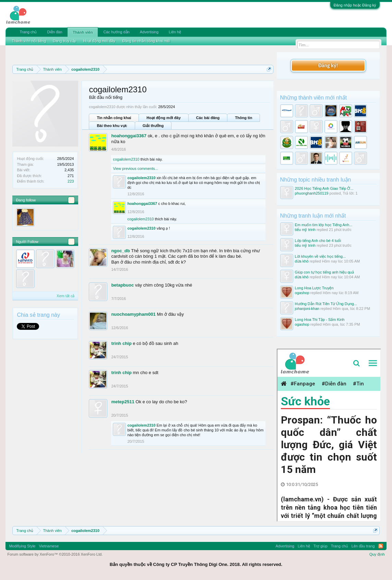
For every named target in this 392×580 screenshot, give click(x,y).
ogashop (302, 293)
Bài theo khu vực (112, 126)
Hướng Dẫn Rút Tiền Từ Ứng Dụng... (326, 304)
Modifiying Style (22, 546)
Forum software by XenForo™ (55, 554)
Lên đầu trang (363, 546)
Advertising (149, 32)
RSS (381, 546)
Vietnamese (49, 546)
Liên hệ (175, 32)
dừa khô (302, 261)
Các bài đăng (208, 118)
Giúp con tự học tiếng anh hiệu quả (324, 272)
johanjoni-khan (307, 309)
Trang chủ (28, 32)
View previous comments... (135, 169)
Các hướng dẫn (116, 32)
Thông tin (243, 118)
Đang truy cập (64, 41)
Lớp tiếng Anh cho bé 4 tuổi (318, 241)
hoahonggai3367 (129, 136)
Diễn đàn (55, 32)
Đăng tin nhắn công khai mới (146, 41)
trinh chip (121, 343)
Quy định (377, 554)
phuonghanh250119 (312, 193)
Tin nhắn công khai (114, 118)
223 (71, 181)
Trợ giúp (320, 546)
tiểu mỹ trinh (305, 230)
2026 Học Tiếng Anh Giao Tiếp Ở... (324, 188)
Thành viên (83, 32)
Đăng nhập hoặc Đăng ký (355, 5)
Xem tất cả (66, 296)
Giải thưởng (153, 126)
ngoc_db (120, 251)
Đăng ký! (328, 65)
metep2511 (123, 402)
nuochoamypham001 (133, 314)
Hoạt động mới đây (163, 118)
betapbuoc (122, 285)
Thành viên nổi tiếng (29, 41)
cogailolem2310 (126, 159)
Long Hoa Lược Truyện (314, 288)
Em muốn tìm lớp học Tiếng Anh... (324, 225)
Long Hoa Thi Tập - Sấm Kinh (320, 320)
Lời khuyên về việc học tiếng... (320, 256)
